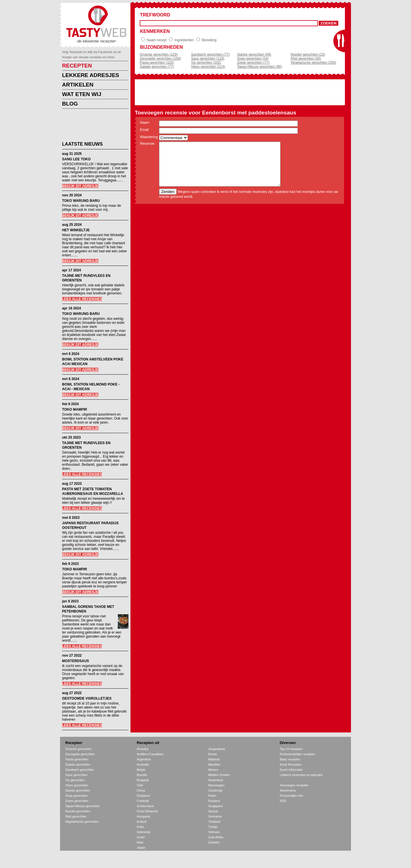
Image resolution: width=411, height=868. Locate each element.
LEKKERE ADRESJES (91, 75)
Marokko (214, 764)
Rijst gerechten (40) (306, 59)
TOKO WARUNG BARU (81, 201)
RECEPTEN (77, 66)
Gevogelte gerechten (80, 754)
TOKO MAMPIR (74, 409)
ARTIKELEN (78, 85)
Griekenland (145, 806)
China (141, 790)
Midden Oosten (219, 775)
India (140, 827)
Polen (212, 796)
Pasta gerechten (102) (157, 63)
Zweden (214, 842)
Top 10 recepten (291, 749)
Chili (140, 785)
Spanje (213, 811)
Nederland (216, 780)
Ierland (142, 822)
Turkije (213, 827)
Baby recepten (290, 759)
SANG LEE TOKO (76, 159)
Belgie (141, 770)
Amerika (143, 749)
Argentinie (144, 759)
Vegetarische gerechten (82, 822)
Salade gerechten (78, 764)
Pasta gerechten (77, 759)
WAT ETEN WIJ (82, 94)
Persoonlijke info (291, 796)
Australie (143, 764)
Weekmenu (288, 790)
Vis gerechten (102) (206, 63)
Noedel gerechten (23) (308, 55)
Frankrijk (143, 801)
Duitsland (143, 796)
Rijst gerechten (76, 816)
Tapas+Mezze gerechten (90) (259, 67)
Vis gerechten (75, 780)
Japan (141, 848)
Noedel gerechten (78, 811)
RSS (283, 801)
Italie (140, 842)
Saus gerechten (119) (208, 59)
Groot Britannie (147, 811)
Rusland (214, 801)
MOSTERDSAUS (75, 661)
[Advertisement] (91, 126)
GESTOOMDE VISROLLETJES (87, 698)
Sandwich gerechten (80, 770)
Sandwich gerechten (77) (210, 55)
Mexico (213, 770)
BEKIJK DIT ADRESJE (80, 186)
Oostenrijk (216, 790)
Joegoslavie (217, 749)
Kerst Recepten (291, 764)
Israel (141, 837)
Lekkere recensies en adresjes (301, 775)
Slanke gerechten (78, 790)
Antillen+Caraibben (150, 754)
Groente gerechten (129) (159, 55)
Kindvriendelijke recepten (297, 754)
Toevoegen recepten (294, 785)
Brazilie (142, 775)
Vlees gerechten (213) (208, 67)
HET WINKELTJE (76, 230)
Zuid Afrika (216, 837)
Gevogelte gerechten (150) (160, 59)
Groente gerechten (79, 749)
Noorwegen (216, 785)
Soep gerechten (76, 796)
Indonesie (144, 832)
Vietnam (214, 832)
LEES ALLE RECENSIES (82, 299)
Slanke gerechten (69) (254, 55)
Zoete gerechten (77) (253, 63)
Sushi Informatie (291, 770)
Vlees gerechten (77, 785)
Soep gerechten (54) (253, 59)
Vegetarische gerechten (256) (313, 63)
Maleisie (214, 759)
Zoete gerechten (77, 801)
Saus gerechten (76, 775)
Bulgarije (143, 780)
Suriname (215, 816)
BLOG (70, 104)
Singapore (216, 806)
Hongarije (144, 816)
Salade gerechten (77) (157, 67)
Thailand (214, 822)
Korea (213, 754)
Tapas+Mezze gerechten (83, 806)
